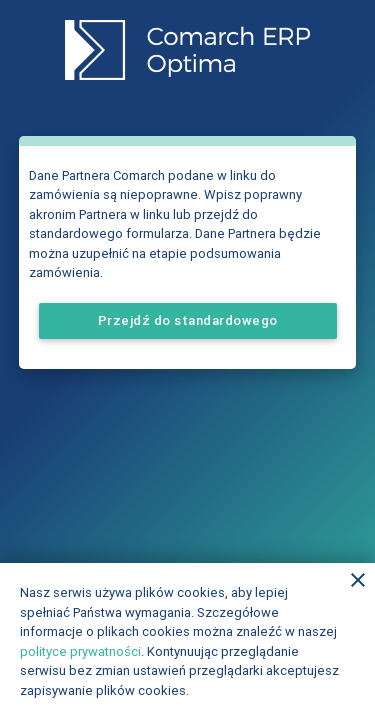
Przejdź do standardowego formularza (188, 325)
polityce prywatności (80, 651)
